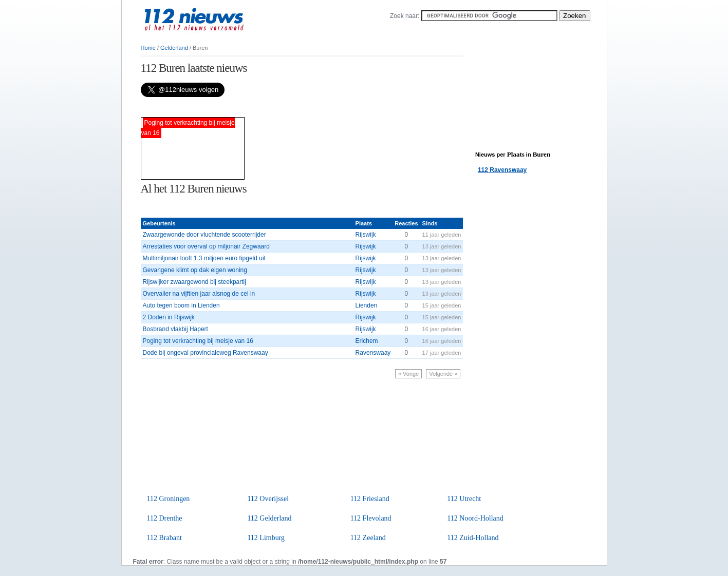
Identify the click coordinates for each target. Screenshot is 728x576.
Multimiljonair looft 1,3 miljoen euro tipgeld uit (204, 258)
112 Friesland (370, 499)
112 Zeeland (368, 538)
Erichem (367, 341)
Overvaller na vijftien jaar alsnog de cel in (199, 294)
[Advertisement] (261, 107)
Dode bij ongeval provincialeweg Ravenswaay (206, 353)
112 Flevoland (371, 518)
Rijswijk (366, 235)
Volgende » (443, 374)
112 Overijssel (268, 499)
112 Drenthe (165, 518)
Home (148, 48)
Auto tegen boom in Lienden (181, 305)
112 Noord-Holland (475, 518)
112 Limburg (266, 538)
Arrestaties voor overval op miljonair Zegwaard (206, 246)
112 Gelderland (269, 518)
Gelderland (174, 48)
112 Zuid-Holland (473, 538)
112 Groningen (169, 499)
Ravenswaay (373, 353)
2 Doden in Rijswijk (169, 317)
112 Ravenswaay (502, 170)
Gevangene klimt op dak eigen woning (195, 270)
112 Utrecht (464, 499)
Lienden (367, 305)
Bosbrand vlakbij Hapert (175, 329)
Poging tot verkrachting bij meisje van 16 (198, 341)
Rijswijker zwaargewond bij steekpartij (194, 282)
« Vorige (408, 374)
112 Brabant (164, 538)
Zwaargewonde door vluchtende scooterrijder (204, 235)
